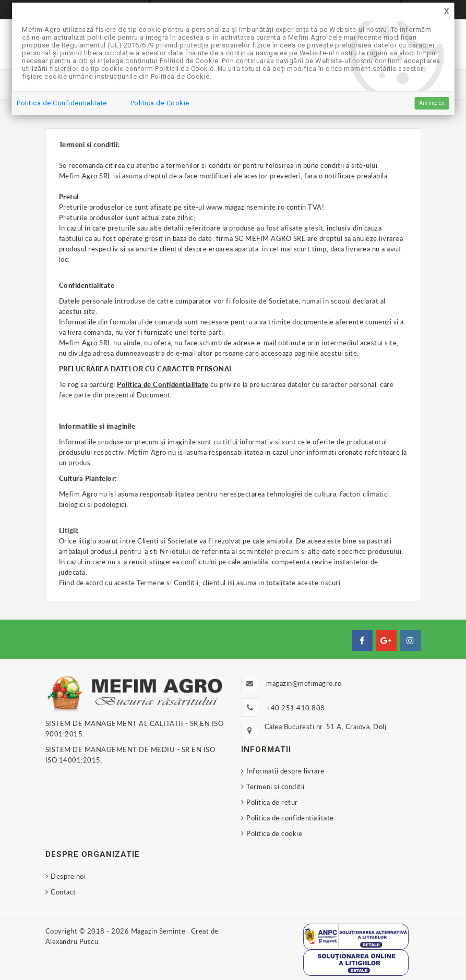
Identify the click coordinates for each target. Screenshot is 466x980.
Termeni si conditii (276, 787)
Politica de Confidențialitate (163, 384)
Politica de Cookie (160, 103)
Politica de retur (272, 802)
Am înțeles (432, 103)
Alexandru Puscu (72, 941)
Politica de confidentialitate (290, 818)
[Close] (447, 12)
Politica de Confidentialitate (62, 103)
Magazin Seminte (159, 931)
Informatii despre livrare (285, 771)
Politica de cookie (274, 833)
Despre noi (68, 876)
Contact (63, 892)
